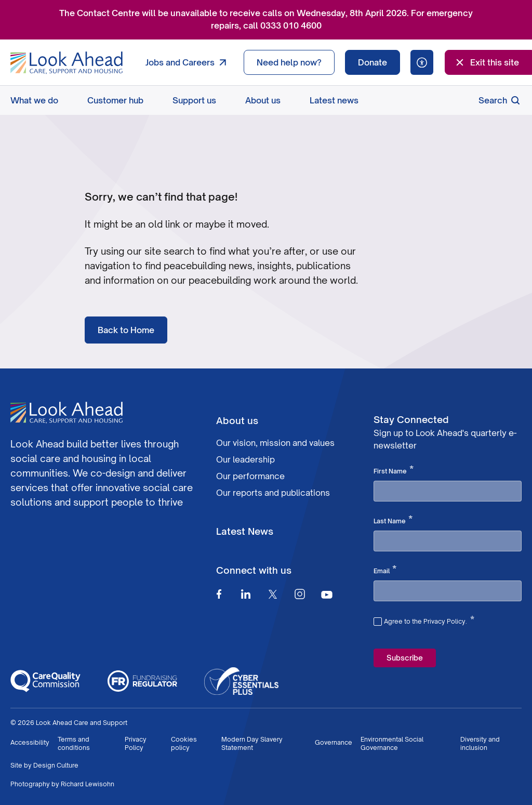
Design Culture (56, 765)
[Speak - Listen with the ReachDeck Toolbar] (422, 62)
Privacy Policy (136, 743)
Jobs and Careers (188, 62)
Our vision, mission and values (275, 443)
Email (385, 570)
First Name (394, 470)
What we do (34, 100)
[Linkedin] (246, 594)
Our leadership (245, 459)
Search (500, 100)
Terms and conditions (74, 743)
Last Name (393, 520)
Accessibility (30, 742)
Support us (194, 100)
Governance (334, 742)
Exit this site (486, 62)
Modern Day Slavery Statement (252, 743)
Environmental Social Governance (392, 743)
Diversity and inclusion (480, 743)
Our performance (250, 476)
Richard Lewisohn (88, 784)
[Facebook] (219, 594)
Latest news (334, 100)
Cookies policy (184, 743)
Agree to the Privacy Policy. (429, 620)
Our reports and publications (273, 493)
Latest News (245, 531)
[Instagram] (300, 594)
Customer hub (115, 100)
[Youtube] (327, 594)
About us (263, 100)
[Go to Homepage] (66, 63)
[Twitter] (273, 594)
